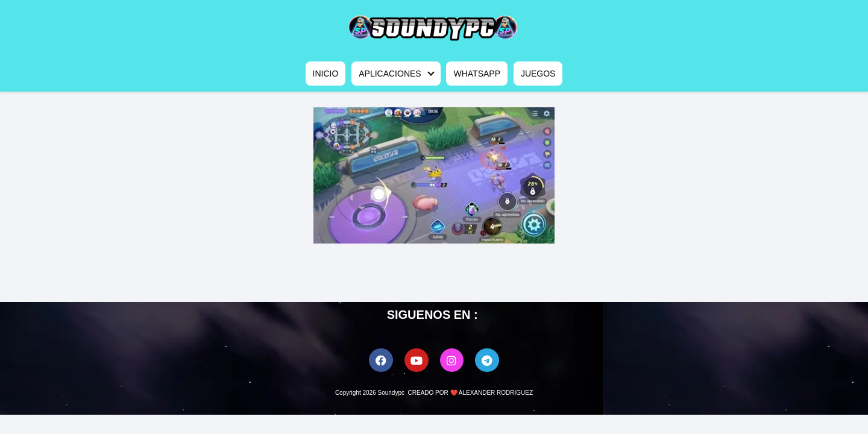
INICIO (326, 74)
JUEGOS (538, 74)
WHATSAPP (477, 74)
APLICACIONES (390, 74)
